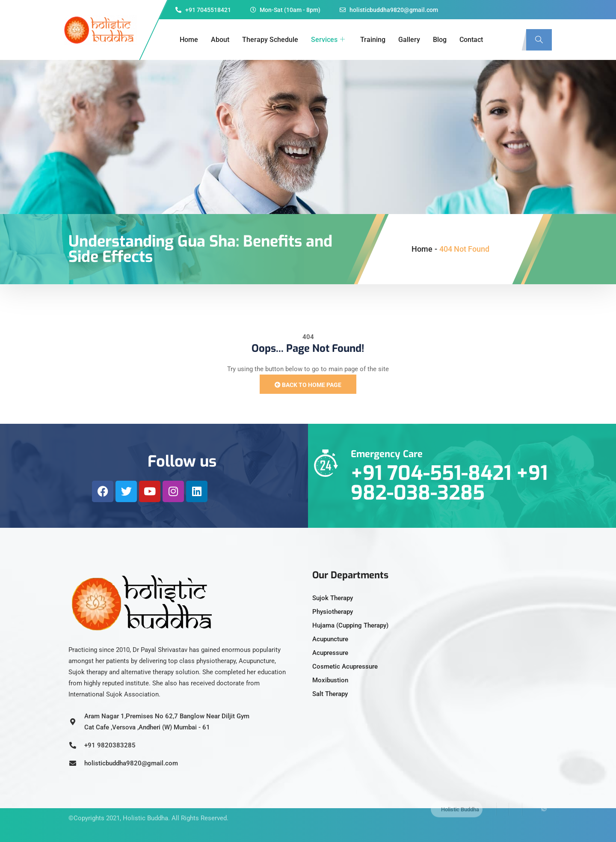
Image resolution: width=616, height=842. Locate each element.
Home (189, 40)
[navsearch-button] (539, 40)
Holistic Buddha (145, 809)
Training (373, 40)
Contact (471, 40)
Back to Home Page (308, 385)
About (220, 40)
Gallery (409, 40)
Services (328, 40)
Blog (440, 40)
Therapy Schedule (270, 40)
